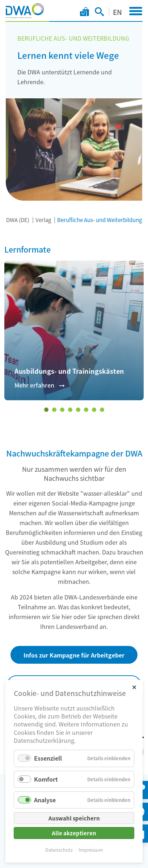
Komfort (46, 779)
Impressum (91, 850)
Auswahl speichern (74, 818)
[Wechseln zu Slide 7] (94, 410)
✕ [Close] (134, 687)
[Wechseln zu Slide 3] (62, 410)
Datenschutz (59, 850)
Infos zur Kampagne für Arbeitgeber (74, 655)
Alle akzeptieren (74, 833)
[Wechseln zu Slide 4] (70, 410)
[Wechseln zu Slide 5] (78, 410)
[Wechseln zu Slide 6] (86, 410)
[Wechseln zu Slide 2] (54, 410)
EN (117, 12)
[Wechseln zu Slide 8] (102, 410)
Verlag (43, 220)
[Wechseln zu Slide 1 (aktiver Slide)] (46, 410)
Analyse (45, 800)
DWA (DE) (18, 220)
